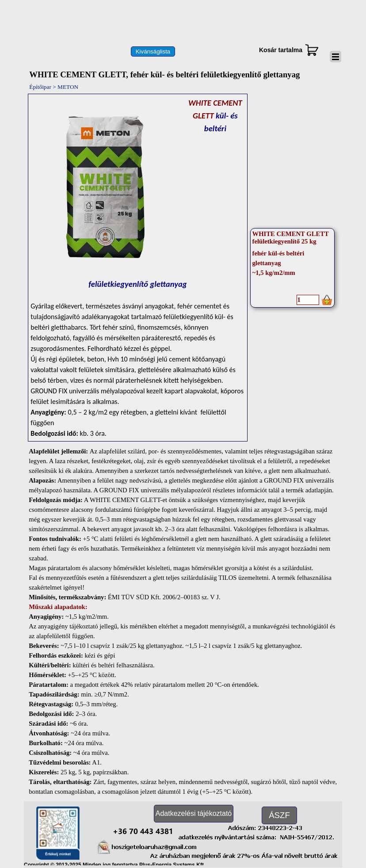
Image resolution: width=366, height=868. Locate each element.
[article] (293, 268)
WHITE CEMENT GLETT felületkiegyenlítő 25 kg (291, 238)
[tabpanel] (137, 268)
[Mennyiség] (308, 300)
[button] (143, 830)
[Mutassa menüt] (335, 57)
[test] (153, 51)
